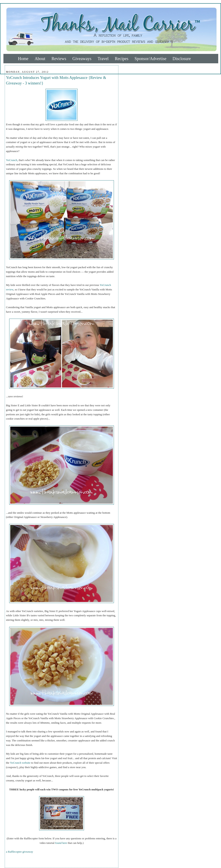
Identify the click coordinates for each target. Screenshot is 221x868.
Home (23, 59)
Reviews (59, 59)
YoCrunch (12, 160)
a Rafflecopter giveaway (20, 852)
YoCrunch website (20, 763)
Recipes (122, 59)
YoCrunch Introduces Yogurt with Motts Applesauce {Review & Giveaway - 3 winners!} (56, 80)
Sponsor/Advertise (150, 59)
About (40, 59)
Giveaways (82, 59)
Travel (103, 59)
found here (61, 843)
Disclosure (182, 59)
